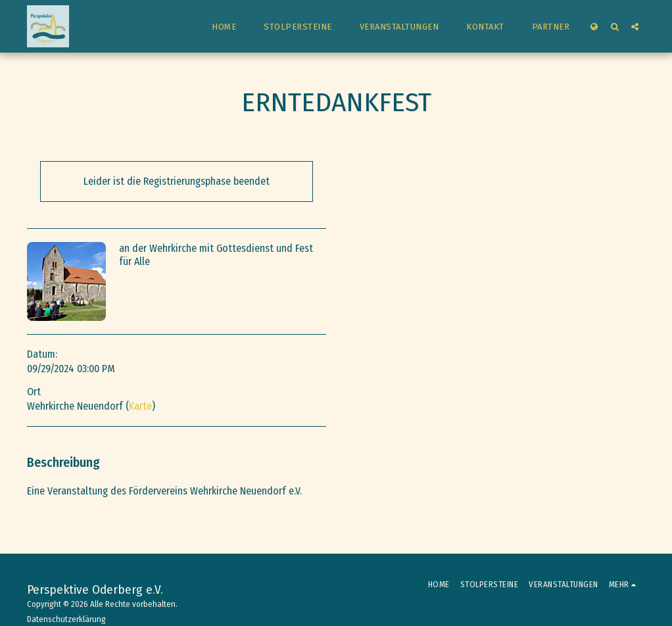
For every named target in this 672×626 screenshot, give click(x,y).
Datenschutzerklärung (66, 619)
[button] (614, 26)
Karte (140, 406)
